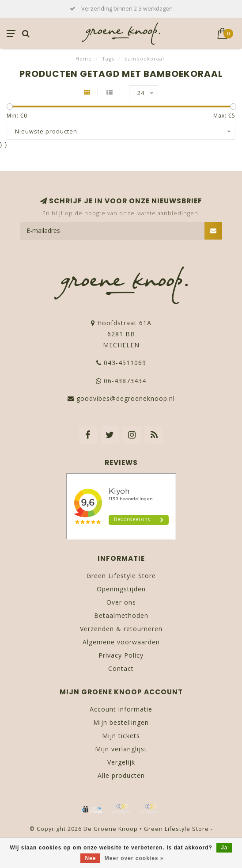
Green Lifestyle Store (121, 576)
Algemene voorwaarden (121, 642)
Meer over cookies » (134, 858)
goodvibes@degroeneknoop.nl (126, 398)
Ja (224, 848)
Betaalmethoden (121, 615)
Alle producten (121, 775)
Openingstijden (121, 589)
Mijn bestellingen (121, 722)
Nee (90, 858)
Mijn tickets (121, 736)
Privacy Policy (121, 655)
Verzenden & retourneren (121, 629)
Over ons (121, 602)
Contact (121, 668)
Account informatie (121, 709)
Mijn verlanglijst (121, 749)
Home (84, 59)
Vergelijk (121, 762)
